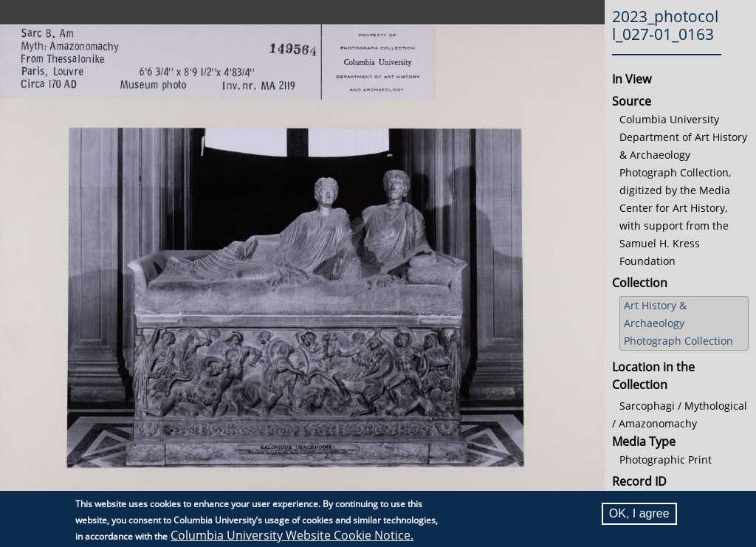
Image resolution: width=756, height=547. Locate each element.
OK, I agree (639, 513)
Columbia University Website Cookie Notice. (292, 535)
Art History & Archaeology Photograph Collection (678, 323)
